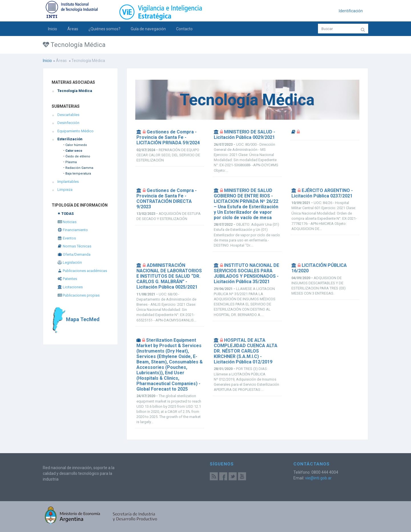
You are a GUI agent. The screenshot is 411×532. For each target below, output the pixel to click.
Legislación (70, 262)
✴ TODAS (66, 214)
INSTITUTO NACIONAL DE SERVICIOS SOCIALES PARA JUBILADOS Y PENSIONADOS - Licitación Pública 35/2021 (246, 273)
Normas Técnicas (74, 246)
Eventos (67, 238)
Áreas (73, 29)
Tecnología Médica (75, 91)
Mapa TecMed (76, 319)
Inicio (53, 29)
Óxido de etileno (78, 156)
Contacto (184, 29)
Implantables (68, 182)
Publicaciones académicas (82, 271)
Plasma (71, 162)
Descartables (68, 115)
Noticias (67, 222)
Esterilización (70, 139)
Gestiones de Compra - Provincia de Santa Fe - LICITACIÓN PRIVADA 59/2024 (168, 137)
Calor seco (74, 151)
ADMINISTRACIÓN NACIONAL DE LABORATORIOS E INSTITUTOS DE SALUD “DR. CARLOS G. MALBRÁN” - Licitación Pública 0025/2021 (169, 276)
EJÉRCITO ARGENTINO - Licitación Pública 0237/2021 (322, 193)
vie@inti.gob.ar (318, 478)
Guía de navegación (148, 29)
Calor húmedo (76, 145)
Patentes (67, 279)
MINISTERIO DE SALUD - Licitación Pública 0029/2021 (244, 135)
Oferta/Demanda (74, 254)
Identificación (351, 11)
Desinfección (68, 123)
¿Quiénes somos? (104, 29)
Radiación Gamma (79, 168)
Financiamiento (73, 230)
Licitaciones (70, 287)
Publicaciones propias (78, 295)
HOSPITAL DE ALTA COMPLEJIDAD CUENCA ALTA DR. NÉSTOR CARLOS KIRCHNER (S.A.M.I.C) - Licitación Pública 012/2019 (246, 351)
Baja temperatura (78, 174)
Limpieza (65, 190)
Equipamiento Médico (75, 131)
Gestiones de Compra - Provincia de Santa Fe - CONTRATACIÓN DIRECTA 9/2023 (167, 199)
